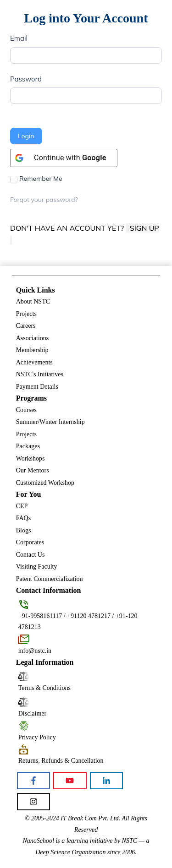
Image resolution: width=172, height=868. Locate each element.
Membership (32, 350)
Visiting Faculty (37, 567)
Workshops (31, 458)
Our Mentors (33, 470)
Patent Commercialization (50, 579)
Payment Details (37, 387)
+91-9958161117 (40, 616)
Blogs (24, 530)
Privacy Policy (37, 737)
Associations (33, 338)
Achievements (34, 362)
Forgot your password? (44, 200)
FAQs (23, 518)
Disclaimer (32, 713)
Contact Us (31, 555)
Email (19, 38)
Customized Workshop (45, 483)
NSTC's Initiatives (40, 374)
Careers (26, 326)
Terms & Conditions (44, 688)
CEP (22, 506)
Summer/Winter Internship (50, 422)
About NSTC (33, 301)
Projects (26, 314)
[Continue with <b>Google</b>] (64, 158)
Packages (28, 446)
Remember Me (36, 179)
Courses (26, 410)
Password (26, 79)
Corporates (30, 542)
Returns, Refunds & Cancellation (61, 761)
